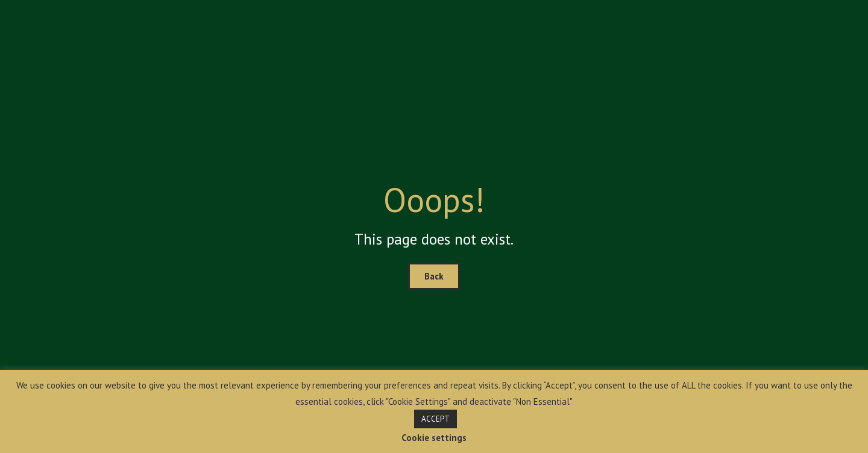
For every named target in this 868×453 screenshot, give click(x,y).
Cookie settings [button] (434, 438)
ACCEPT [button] (436, 419)
